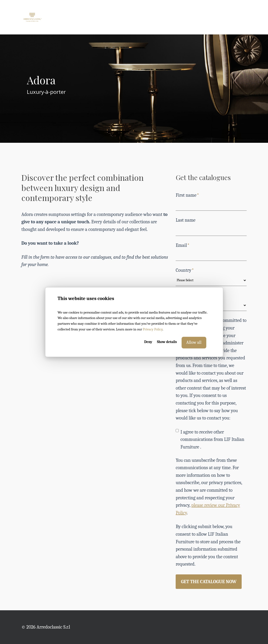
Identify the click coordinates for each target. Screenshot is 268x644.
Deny (148, 342)
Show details (167, 342)
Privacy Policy (153, 329)
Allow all (194, 342)
